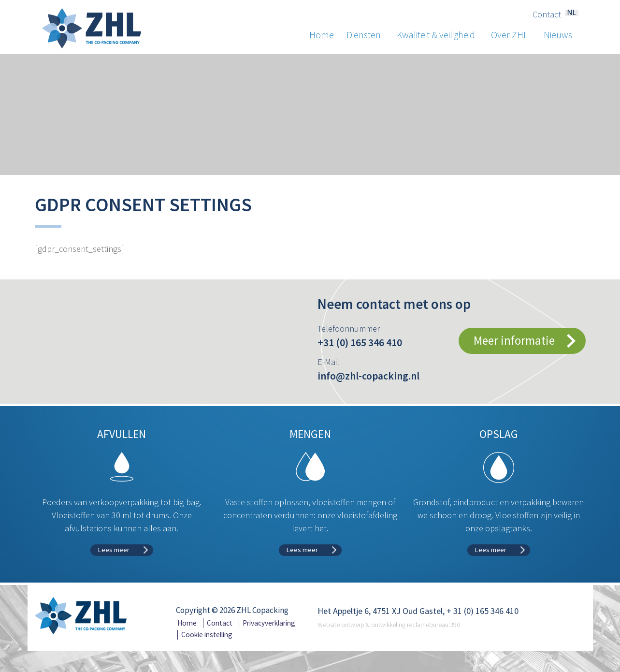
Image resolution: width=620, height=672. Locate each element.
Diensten (368, 35)
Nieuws (558, 35)
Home (322, 35)
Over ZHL (513, 35)
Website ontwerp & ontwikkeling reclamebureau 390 (389, 625)
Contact (547, 15)
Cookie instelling (207, 635)
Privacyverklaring (269, 623)
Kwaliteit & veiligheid (440, 35)
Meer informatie (514, 340)
